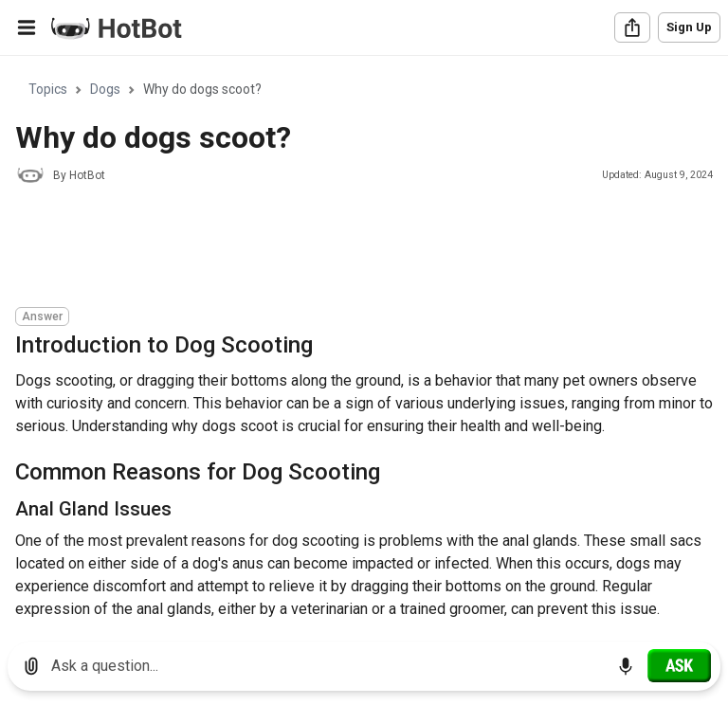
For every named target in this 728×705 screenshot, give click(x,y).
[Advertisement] (360, 248)
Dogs (105, 89)
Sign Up (689, 27)
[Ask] (679, 665)
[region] (364, 342)
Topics (48, 89)
